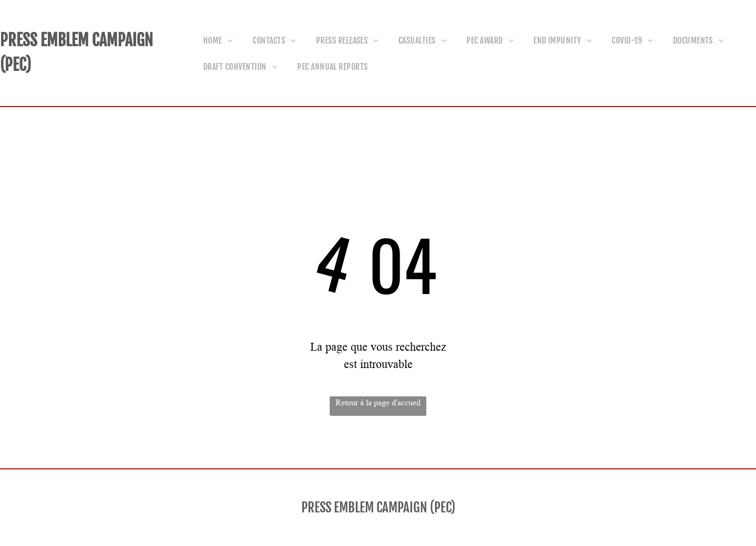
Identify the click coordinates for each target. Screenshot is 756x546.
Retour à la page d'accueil (378, 402)
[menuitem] (222, 40)
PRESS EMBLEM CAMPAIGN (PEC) (378, 507)
